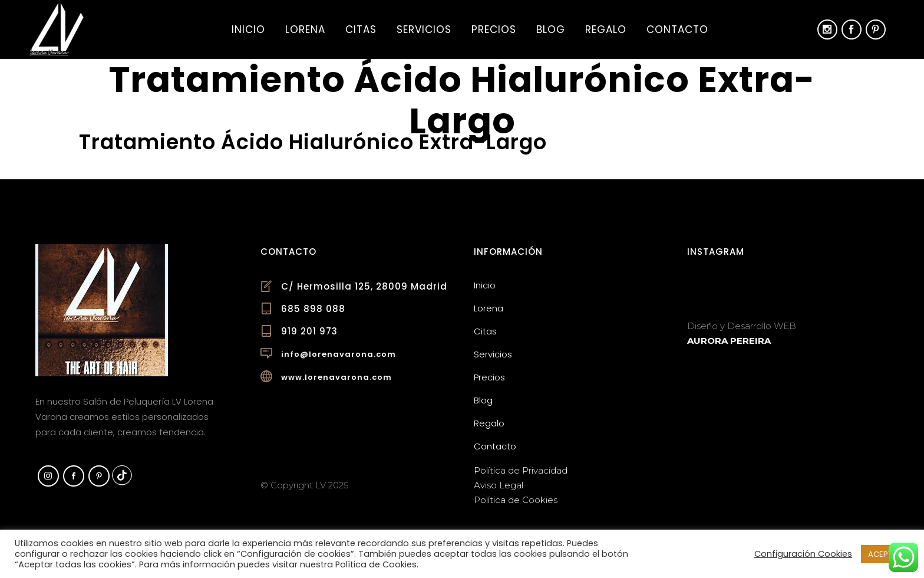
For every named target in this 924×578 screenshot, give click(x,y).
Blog (483, 400)
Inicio (485, 285)
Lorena (489, 308)
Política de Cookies (516, 500)
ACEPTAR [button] (885, 554)
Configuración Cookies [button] (803, 554)
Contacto (495, 446)
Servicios (493, 354)
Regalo (489, 423)
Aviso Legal (499, 485)
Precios (489, 377)
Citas (485, 331)
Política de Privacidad (521, 470)
